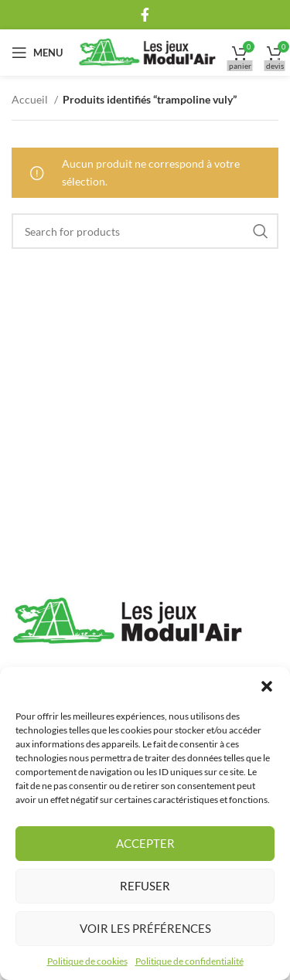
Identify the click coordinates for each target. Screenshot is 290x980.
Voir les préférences (145, 928)
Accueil (31, 99)
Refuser (145, 886)
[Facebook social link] (145, 15)
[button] (267, 686)
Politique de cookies (87, 961)
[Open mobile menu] (37, 53)
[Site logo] (147, 51)
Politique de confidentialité (189, 961)
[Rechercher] (145, 231)
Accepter (145, 843)
